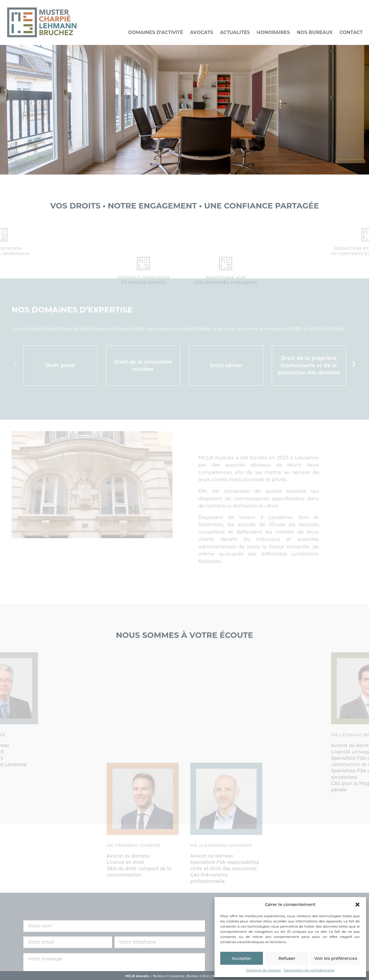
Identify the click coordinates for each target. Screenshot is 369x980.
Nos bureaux (315, 32)
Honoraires (273, 32)
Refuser (287, 958)
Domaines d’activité (156, 32)
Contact (351, 32)
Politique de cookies (263, 970)
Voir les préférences (336, 958)
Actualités (235, 32)
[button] (357, 905)
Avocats (202, 32)
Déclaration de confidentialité (309, 970)
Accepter (242, 958)
